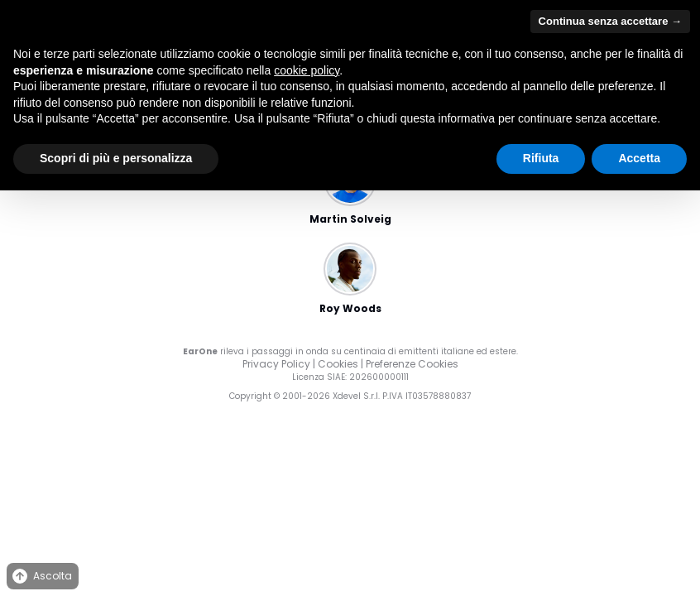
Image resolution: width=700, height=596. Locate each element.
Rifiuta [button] (541, 158)
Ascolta (41, 577)
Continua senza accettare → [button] (610, 21)
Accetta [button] (639, 158)
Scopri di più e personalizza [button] (116, 158)
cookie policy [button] (307, 70)
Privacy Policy (276, 364)
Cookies (338, 364)
